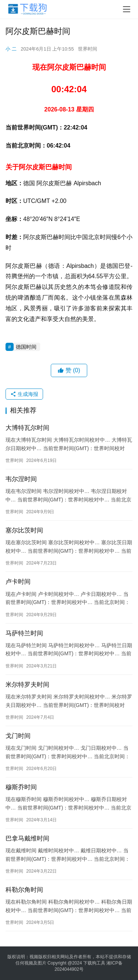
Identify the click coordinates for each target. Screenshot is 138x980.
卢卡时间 (18, 582)
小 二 (11, 49)
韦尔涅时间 (21, 479)
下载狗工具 (94, 963)
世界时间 (88, 49)
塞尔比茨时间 (24, 530)
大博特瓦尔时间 (27, 428)
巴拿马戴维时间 (27, 838)
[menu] (127, 9)
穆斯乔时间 (21, 787)
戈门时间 (18, 736)
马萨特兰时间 (24, 633)
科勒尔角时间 (24, 890)
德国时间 (26, 347)
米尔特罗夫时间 (27, 685)
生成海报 (24, 394)
